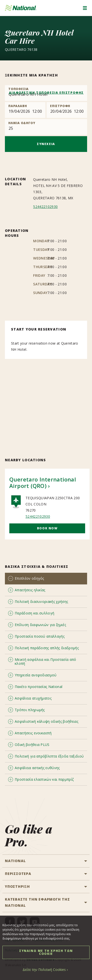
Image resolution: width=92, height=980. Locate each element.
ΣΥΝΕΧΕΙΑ (46, 144)
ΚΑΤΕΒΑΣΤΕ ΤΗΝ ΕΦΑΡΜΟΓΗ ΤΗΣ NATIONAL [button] (37, 902)
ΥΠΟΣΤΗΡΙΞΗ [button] (17, 886)
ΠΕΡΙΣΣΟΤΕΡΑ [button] (18, 874)
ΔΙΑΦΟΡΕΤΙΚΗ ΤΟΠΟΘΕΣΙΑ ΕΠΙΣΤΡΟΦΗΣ (46, 93)
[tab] (46, 579)
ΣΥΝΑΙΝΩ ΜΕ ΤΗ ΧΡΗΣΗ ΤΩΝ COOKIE (46, 952)
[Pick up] (25, 110)
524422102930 (45, 207)
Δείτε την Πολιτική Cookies (44, 970)
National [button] (15, 861)
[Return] (67, 110)
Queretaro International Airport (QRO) (43, 482)
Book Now (47, 528)
